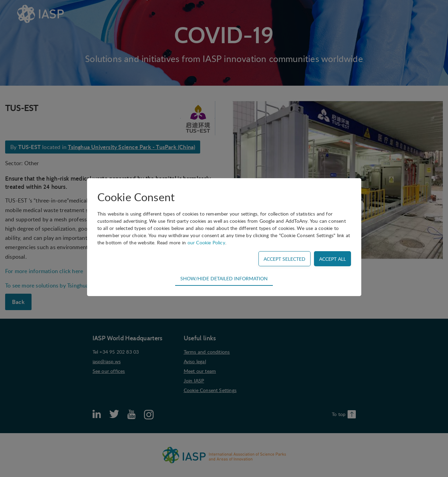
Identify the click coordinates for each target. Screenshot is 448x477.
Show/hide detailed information (224, 278)
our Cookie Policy (206, 242)
